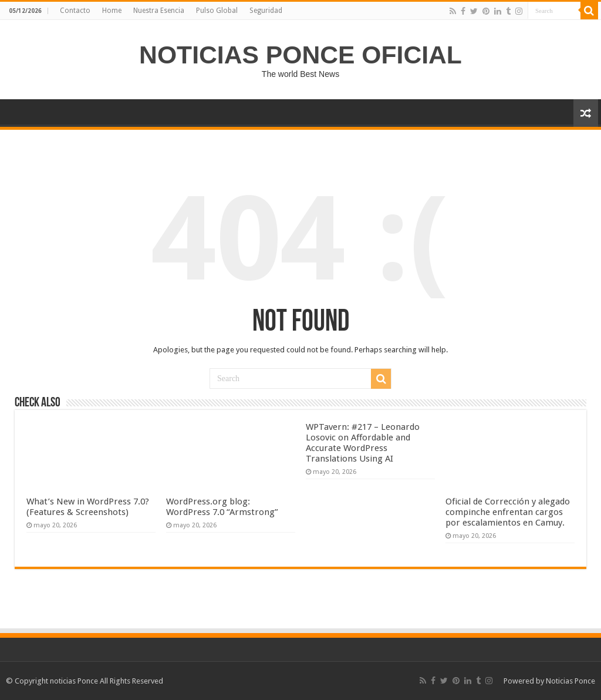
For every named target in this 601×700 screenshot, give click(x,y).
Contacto (75, 11)
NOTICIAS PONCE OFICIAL (300, 55)
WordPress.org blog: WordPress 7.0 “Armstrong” (222, 507)
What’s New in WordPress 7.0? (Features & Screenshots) (88, 507)
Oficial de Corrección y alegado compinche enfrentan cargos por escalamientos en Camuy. (508, 512)
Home (112, 11)
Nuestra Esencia (159, 11)
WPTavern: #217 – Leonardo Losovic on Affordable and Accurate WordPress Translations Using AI (363, 443)
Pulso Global (217, 11)
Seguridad (266, 11)
